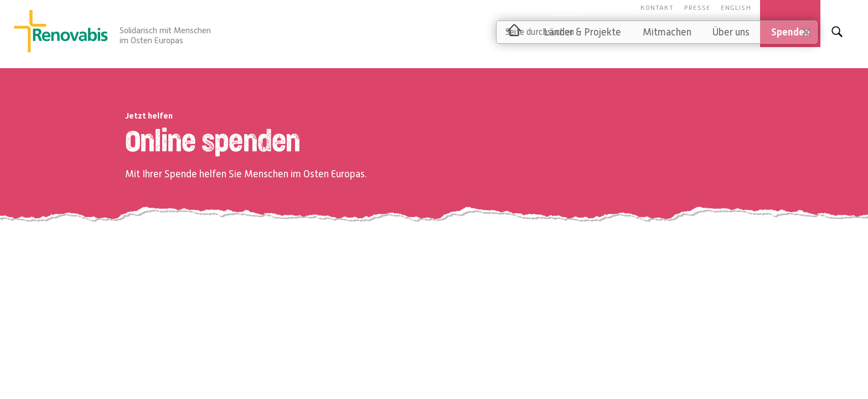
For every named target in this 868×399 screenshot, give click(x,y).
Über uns (731, 32)
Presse (697, 8)
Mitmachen (667, 32)
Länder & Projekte (582, 32)
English (736, 8)
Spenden (790, 32)
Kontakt (657, 8)
